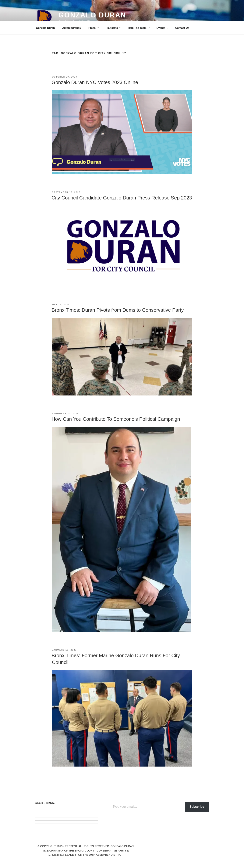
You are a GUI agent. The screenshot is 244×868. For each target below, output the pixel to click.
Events (163, 28)
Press (94, 28)
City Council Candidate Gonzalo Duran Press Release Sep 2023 (122, 198)
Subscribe (197, 807)
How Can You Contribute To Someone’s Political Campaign (116, 419)
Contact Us (182, 28)
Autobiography (72, 28)
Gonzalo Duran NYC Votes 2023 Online (95, 82)
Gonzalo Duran (92, 15)
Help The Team (139, 28)
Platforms (114, 28)
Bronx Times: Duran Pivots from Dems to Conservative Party (118, 310)
